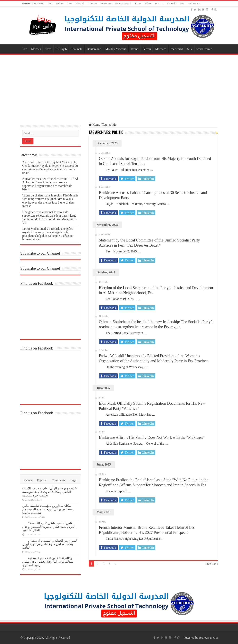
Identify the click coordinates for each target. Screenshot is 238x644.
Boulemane (106, 4)
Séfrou (148, 4)
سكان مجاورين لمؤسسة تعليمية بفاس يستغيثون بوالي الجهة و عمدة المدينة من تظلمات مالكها (48, 509)
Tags (73, 480)
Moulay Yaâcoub (123, 4)
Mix (182, 4)
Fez (51, 4)
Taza (70, 4)
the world (172, 4)
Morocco (159, 4)
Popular (42, 480)
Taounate (93, 4)
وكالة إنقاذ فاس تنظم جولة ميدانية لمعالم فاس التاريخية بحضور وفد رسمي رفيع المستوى (48, 562)
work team (193, 4)
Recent (28, 480)
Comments (58, 480)
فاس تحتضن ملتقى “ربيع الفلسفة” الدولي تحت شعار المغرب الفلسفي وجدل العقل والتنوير (49, 527)
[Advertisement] (119, 87)
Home (94, 125)
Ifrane (138, 4)
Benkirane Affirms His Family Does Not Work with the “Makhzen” (152, 437)
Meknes (60, 4)
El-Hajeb (80, 4)
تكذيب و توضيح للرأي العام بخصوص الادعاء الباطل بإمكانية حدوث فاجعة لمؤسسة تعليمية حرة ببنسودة (50, 492)
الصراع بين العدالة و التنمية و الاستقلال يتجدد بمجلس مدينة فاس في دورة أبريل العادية (50, 544)
